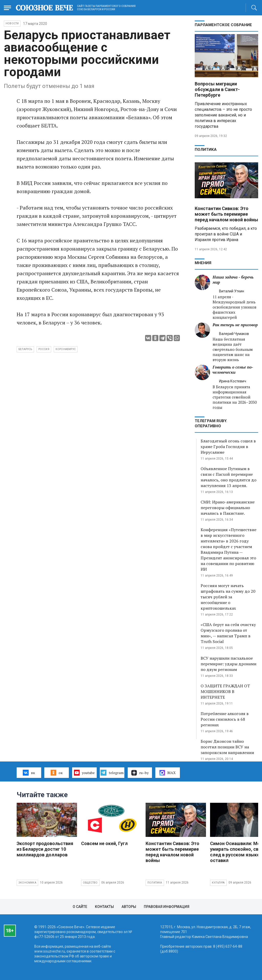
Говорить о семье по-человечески (233, 370)
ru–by (140, 773)
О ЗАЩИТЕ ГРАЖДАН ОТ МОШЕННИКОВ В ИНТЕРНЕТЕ (225, 691)
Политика (206, 150)
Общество (90, 883)
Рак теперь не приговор (235, 325)
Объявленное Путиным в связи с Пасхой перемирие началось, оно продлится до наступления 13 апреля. (228, 477)
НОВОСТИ (12, 23)
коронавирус (66, 349)
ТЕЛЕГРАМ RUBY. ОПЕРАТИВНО (211, 423)
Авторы (129, 907)
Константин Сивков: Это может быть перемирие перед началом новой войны (226, 214)
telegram (112, 773)
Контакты (104, 907)
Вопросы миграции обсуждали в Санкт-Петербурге (217, 89)
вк (29, 773)
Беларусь (25, 349)
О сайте (80, 907)
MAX (167, 773)
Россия (44, 349)
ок (57, 773)
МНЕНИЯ (203, 263)
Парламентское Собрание (223, 25)
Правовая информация (167, 907)
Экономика (27, 883)
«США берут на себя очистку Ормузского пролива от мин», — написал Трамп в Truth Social (228, 633)
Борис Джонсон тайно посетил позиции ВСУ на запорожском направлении (227, 747)
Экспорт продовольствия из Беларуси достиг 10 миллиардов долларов (45, 849)
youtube (84, 773)
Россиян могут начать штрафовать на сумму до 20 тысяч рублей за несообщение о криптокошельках (228, 597)
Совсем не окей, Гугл (104, 843)
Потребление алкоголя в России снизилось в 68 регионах (225, 719)
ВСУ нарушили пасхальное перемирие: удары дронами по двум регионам (228, 664)
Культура (218, 883)
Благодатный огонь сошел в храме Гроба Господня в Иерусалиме (228, 447)
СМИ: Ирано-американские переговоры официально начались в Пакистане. (228, 508)
